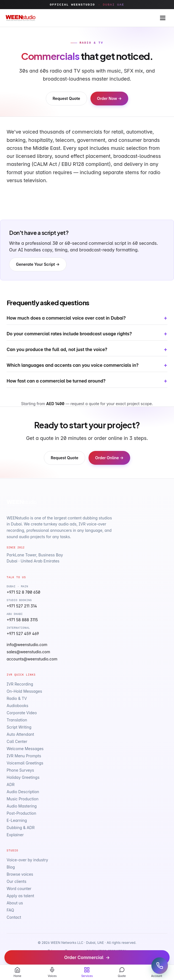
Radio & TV (17, 698)
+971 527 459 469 (23, 634)
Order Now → (109, 98)
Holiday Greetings (23, 777)
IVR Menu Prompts (24, 756)
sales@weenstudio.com (28, 652)
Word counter (19, 889)
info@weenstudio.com (27, 645)
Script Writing (19, 727)
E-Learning (17, 820)
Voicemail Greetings (25, 763)
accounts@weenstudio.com (32, 659)
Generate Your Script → (38, 264)
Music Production (23, 799)
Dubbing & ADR (21, 828)
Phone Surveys (20, 770)
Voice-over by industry (27, 860)
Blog (11, 867)
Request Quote (66, 98)
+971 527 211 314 (22, 606)
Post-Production (21, 813)
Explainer (15, 835)
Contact (14, 917)
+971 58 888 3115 (22, 620)
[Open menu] (163, 18)
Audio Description (23, 792)
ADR (11, 784)
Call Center (17, 741)
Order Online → (109, 458)
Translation (17, 720)
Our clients (17, 881)
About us (15, 903)
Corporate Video (22, 713)
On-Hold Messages (24, 691)
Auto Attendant (20, 734)
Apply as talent (20, 896)
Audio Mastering (22, 806)
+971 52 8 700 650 (23, 592)
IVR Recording (20, 684)
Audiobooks (18, 706)
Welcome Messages (25, 749)
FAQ (10, 910)
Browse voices (20, 874)
